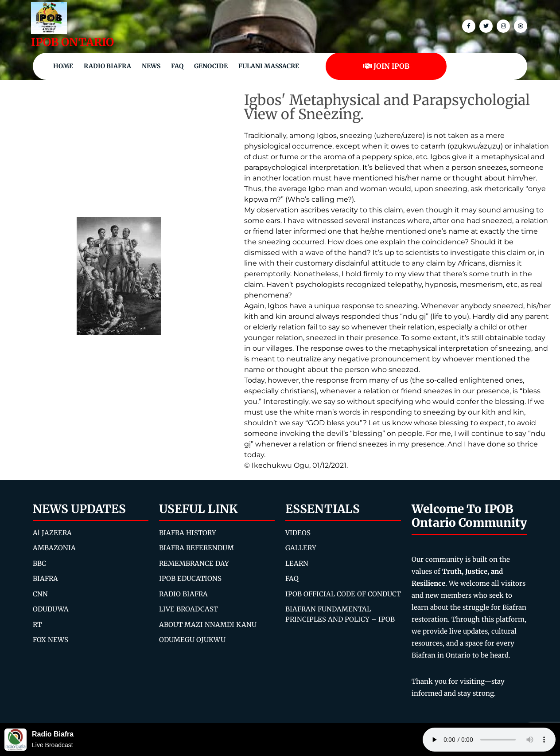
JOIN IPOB (386, 66)
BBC (39, 563)
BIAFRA (45, 578)
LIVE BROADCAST (189, 609)
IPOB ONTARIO (72, 42)
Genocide (211, 66)
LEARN (297, 563)
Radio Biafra (107, 66)
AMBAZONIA (54, 548)
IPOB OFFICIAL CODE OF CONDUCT (343, 594)
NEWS (151, 66)
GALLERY (301, 548)
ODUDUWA (51, 609)
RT (37, 625)
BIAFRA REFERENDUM (196, 548)
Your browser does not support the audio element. (489, 740)
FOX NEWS (51, 640)
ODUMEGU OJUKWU (192, 640)
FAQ (177, 66)
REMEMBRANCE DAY (194, 563)
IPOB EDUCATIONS (190, 578)
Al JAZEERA (52, 533)
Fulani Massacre (269, 66)
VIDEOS (298, 533)
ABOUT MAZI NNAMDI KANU (208, 625)
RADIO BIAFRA (183, 594)
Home (63, 66)
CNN (40, 594)
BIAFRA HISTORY (188, 533)
